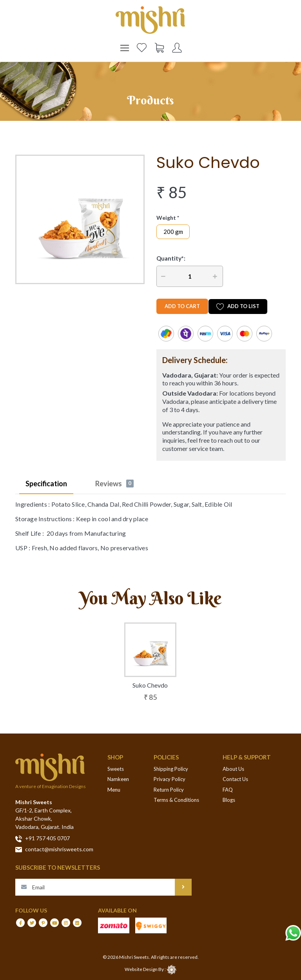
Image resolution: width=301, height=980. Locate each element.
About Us (233, 769)
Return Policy (169, 790)
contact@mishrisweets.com (54, 849)
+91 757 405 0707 (43, 839)
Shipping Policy (171, 769)
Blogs (229, 800)
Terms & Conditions (176, 800)
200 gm (173, 232)
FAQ (228, 790)
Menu (114, 790)
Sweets (116, 769)
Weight (166, 218)
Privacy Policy (170, 779)
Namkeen (118, 779)
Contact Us (235, 779)
